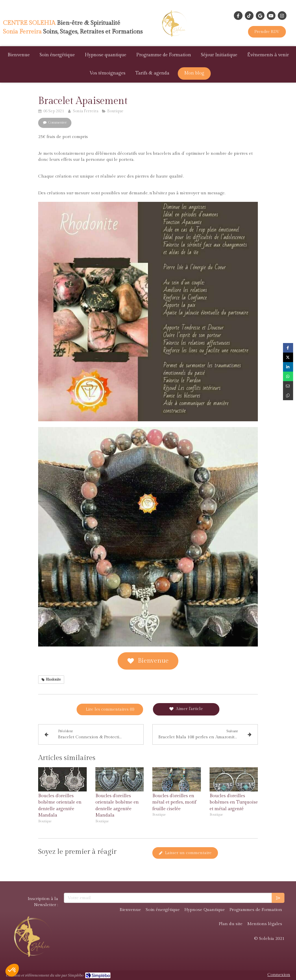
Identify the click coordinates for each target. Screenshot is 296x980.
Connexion (279, 975)
